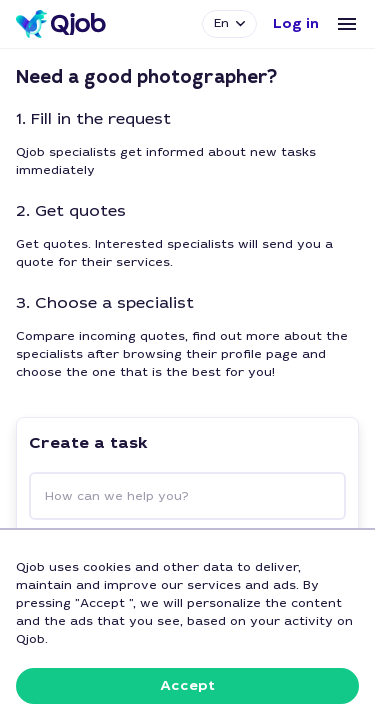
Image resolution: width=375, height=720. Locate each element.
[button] (296, 24)
